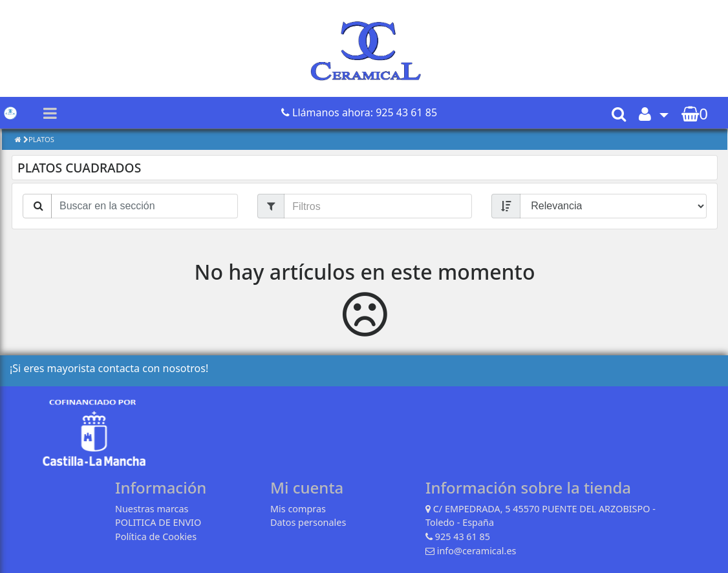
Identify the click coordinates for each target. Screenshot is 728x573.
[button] (654, 113)
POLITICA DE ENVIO (158, 522)
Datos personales (308, 522)
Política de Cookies (156, 537)
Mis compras (298, 509)
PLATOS (41, 139)
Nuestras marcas (152, 509)
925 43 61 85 (463, 537)
